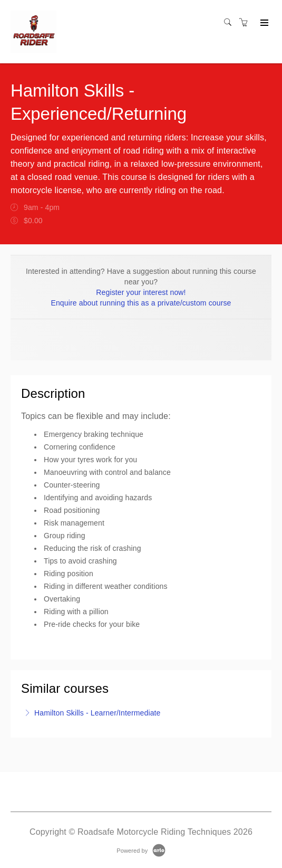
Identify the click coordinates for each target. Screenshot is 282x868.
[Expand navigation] (263, 23)
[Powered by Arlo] (141, 850)
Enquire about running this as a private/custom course (141, 303)
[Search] (230, 23)
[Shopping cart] (246, 23)
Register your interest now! (141, 292)
